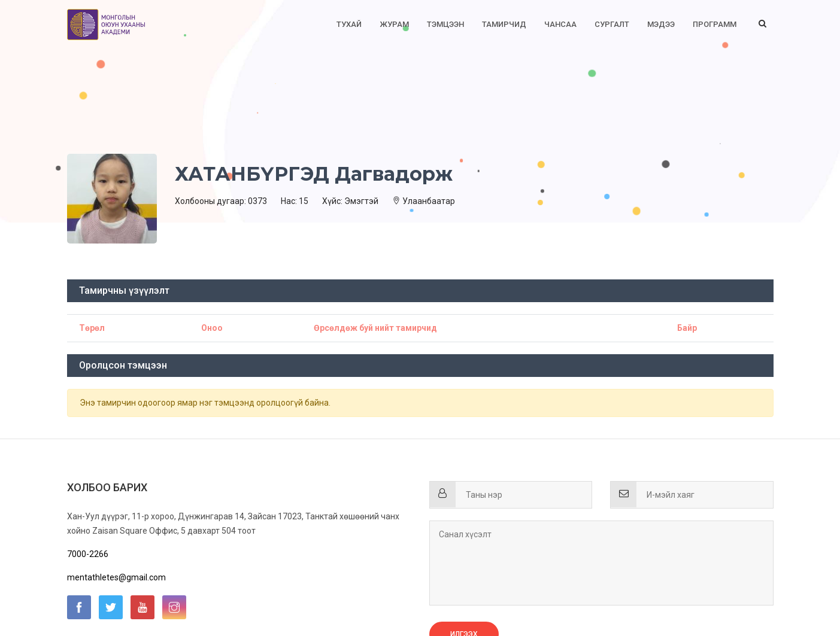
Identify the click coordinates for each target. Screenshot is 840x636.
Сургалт (612, 24)
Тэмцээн (445, 24)
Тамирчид (504, 24)
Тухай (349, 24)
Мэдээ (661, 24)
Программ (715, 24)
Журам (394, 24)
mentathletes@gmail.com (116, 577)
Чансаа (560, 24)
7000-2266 (88, 554)
